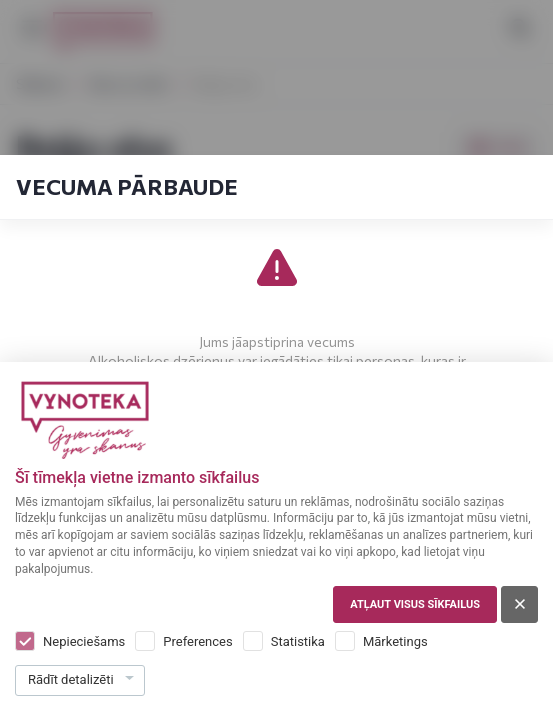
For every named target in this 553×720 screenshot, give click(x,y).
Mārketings (395, 641)
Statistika (298, 641)
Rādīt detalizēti (71, 679)
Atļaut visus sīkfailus (415, 604)
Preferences (197, 641)
